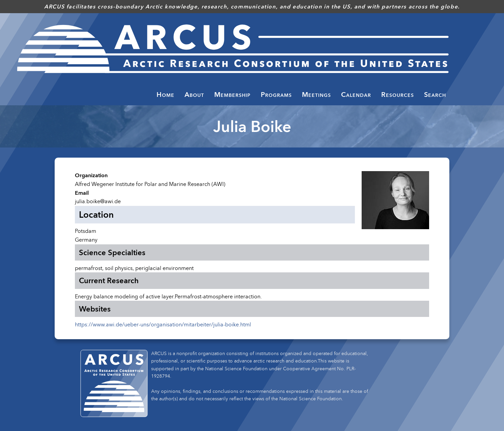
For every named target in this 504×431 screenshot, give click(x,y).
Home (165, 95)
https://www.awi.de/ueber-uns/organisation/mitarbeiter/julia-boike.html (163, 324)
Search (435, 95)
